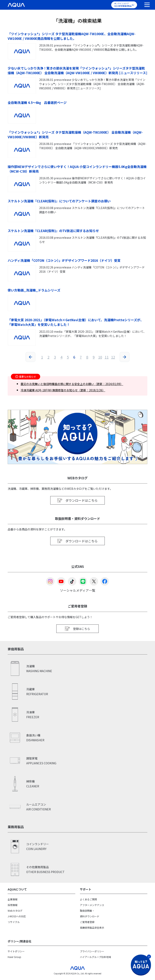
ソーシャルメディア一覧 (78, 590)
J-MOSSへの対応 (17, 916)
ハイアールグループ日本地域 (95, 957)
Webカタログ (15, 911)
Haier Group (14, 957)
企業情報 (13, 899)
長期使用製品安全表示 (92, 928)
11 (107, 357)
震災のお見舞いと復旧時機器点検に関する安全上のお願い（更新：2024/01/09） (72, 384)
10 (100, 357)
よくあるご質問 (88, 899)
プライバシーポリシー (92, 951)
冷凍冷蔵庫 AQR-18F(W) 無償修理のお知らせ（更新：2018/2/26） (63, 390)
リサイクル (14, 922)
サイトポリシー (16, 951)
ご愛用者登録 (87, 922)
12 (113, 357)
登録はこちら (77, 628)
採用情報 (13, 905)
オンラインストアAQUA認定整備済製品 (123, 5)
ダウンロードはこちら (77, 500)
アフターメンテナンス (92, 905)
